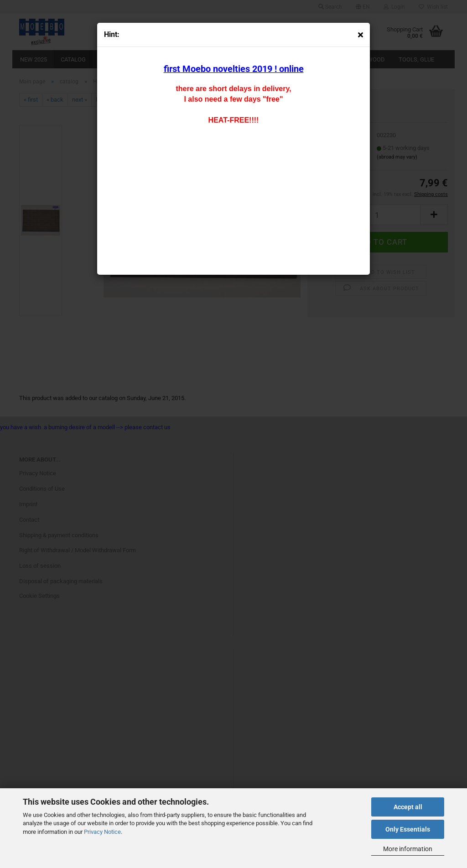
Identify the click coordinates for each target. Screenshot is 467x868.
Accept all (408, 807)
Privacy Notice (102, 832)
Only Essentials (408, 829)
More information (408, 849)
